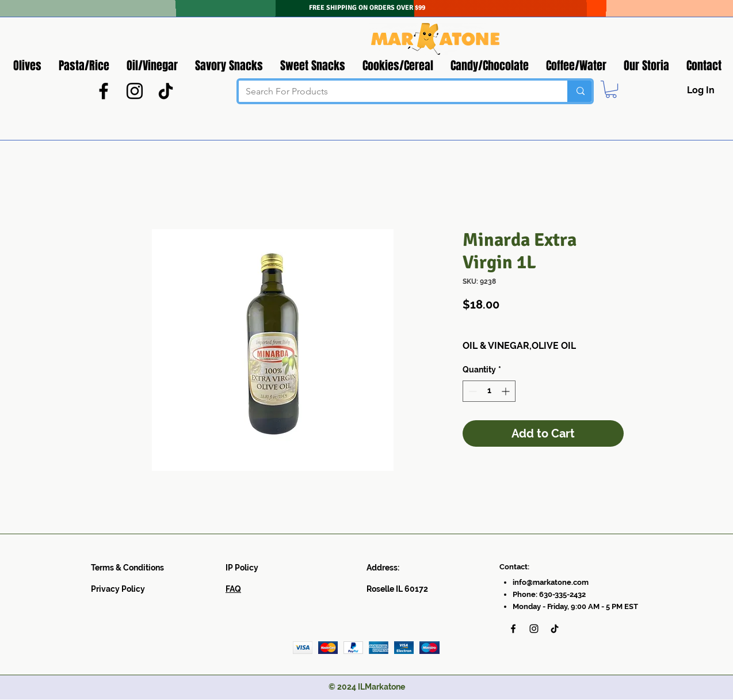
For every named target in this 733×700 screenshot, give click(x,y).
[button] (611, 89)
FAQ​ (233, 589)
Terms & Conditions (127, 568)
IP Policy (242, 568)
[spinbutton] (489, 391)
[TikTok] (166, 91)
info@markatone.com (551, 582)
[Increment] (507, 391)
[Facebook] (104, 91)
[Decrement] (472, 391)
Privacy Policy (118, 589)
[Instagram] (135, 91)
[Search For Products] (394, 92)
